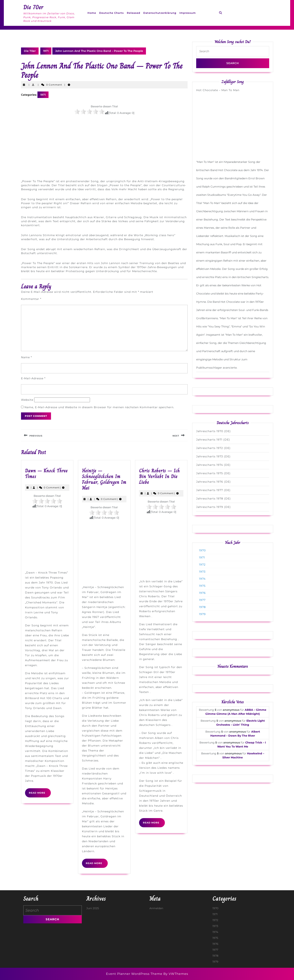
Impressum (188, 13)
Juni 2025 (93, 908)
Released (134, 13)
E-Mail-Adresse (33, 378)
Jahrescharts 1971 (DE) (213, 440)
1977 (202, 600)
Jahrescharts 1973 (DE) (213, 456)
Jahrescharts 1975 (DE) (213, 473)
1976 (202, 593)
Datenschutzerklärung (160, 13)
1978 (202, 607)
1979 (202, 614)
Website (27, 400)
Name (26, 357)
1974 (202, 579)
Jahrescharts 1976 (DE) (213, 482)
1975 (202, 586)
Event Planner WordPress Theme (135, 974)
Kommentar (31, 299)
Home (92, 13)
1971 (46, 51)
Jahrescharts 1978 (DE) (213, 499)
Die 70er (33, 7)
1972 (202, 565)
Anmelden (156, 908)
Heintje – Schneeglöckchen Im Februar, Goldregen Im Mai (104, 479)
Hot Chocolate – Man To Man (218, 90)
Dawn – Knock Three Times (46, 474)
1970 (202, 550)
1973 (202, 572)
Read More (40, 794)
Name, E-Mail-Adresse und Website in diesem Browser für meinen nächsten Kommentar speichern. (99, 407)
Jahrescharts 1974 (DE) (213, 465)
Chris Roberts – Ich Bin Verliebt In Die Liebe (159, 476)
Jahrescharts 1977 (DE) (213, 490)
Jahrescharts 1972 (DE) (213, 448)
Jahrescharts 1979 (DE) (213, 507)
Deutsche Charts (111, 13)
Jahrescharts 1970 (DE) (213, 431)
